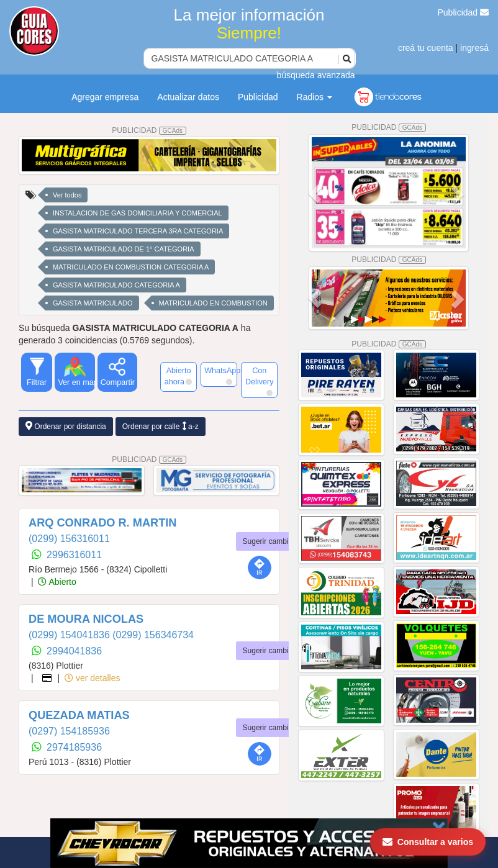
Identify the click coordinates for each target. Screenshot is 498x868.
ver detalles (92, 678)
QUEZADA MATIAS (79, 715)
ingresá (474, 48)
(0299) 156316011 (69, 539)
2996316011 (74, 555)
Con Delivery (260, 381)
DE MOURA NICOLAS (86, 619)
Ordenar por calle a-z (161, 426)
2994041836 (74, 651)
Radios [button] (315, 97)
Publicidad (464, 12)
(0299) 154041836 (70, 635)
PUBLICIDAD (149, 130)
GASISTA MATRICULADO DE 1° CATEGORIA (124, 249)
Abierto (57, 582)
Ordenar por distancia (66, 426)
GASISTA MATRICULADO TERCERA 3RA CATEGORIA (138, 231)
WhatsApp (221, 376)
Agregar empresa (105, 97)
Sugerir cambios (270, 541)
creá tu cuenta (426, 48)
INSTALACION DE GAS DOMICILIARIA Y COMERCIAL (138, 213)
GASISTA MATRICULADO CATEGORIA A (116, 285)
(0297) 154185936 (69, 731)
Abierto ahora (178, 376)
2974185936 (74, 747)
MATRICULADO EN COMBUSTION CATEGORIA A (131, 267)
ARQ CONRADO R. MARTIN (102, 523)
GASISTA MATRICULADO (93, 303)
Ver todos (67, 195)
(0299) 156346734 (153, 635)
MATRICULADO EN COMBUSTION (213, 303)
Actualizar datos (188, 97)
